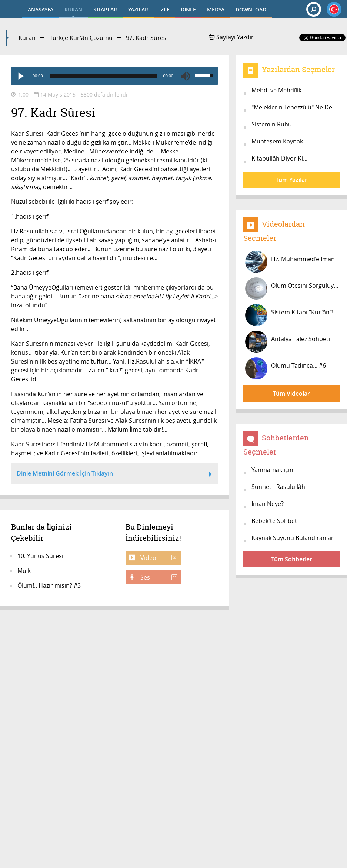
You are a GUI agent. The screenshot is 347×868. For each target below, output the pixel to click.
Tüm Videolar (291, 394)
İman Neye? (268, 504)
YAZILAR (138, 9)
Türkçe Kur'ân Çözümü (81, 38)
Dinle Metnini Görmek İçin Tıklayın (114, 474)
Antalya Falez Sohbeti (288, 342)
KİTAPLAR (105, 9)
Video (158, 558)
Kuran (27, 38)
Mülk (24, 571)
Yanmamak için (272, 470)
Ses (158, 577)
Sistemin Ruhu (272, 124)
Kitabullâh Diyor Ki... (279, 158)
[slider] (103, 76)
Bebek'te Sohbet (274, 521)
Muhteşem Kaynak (277, 141)
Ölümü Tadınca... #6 (286, 368)
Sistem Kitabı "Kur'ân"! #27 (292, 315)
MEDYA (216, 9)
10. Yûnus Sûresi (40, 556)
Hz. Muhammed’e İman (290, 262)
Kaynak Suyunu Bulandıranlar (293, 538)
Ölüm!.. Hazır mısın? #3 (49, 585)
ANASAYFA (41, 9)
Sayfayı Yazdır (231, 37)
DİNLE (188, 9)
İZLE (164, 9)
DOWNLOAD (251, 9)
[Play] (20, 76)
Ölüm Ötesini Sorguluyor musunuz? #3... (292, 288)
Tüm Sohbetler (292, 559)
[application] (114, 76)
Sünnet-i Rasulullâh (278, 487)
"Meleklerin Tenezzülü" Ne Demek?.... (296, 107)
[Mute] (186, 76)
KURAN (73, 9)
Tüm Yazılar (291, 180)
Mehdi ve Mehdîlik (276, 90)
